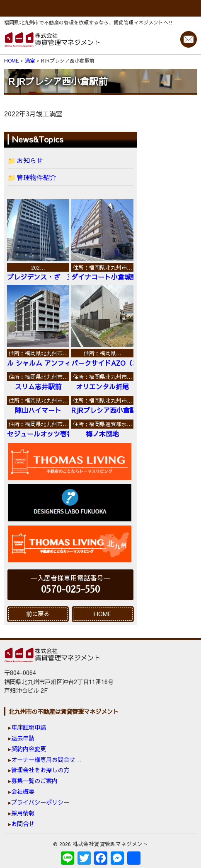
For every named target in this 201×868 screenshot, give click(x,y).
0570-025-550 (70, 590)
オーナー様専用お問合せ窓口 (49, 759)
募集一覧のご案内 (34, 781)
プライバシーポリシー (40, 802)
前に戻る (38, 614)
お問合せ (23, 824)
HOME (103, 614)
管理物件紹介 (36, 177)
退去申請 (23, 738)
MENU (100, 8)
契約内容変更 (29, 749)
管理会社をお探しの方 (40, 770)
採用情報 (23, 813)
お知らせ (30, 160)
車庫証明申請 (29, 727)
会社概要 (23, 791)
